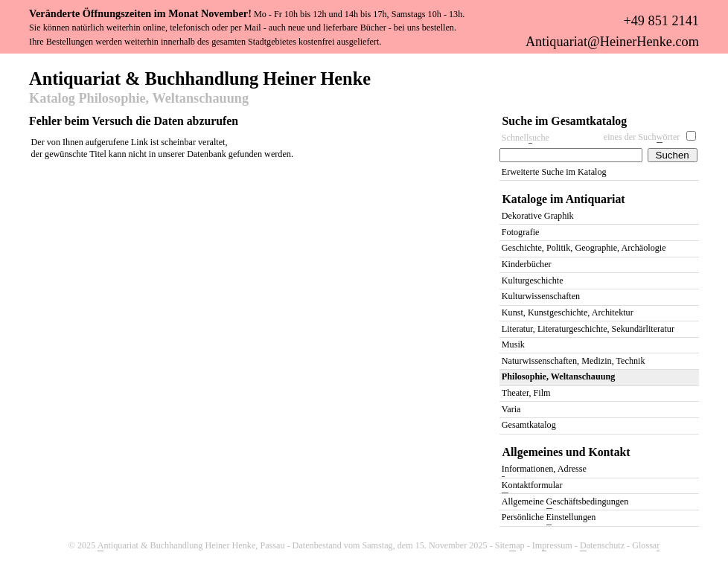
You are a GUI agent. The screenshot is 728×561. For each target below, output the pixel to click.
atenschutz (602, 546)
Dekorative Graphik (538, 216)
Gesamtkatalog (529, 425)
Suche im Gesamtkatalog (565, 121)
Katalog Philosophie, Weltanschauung (139, 99)
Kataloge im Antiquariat (564, 199)
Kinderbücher (527, 264)
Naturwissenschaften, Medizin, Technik (574, 361)
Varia (511, 409)
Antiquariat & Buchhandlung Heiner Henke (200, 77)
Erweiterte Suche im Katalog (554, 172)
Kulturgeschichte (533, 280)
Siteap (510, 546)
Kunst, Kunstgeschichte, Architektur (568, 312)
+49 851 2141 (661, 21)
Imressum (552, 546)
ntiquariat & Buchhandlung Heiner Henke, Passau (191, 546)
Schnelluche (526, 138)
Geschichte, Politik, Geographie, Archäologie (584, 248)
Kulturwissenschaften (541, 296)
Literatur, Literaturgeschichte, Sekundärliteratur (588, 329)
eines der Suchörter (642, 137)
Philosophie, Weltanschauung (558, 376)
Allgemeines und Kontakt (566, 452)
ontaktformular (532, 486)
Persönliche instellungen (549, 518)
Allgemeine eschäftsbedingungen (565, 503)
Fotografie (521, 232)
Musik (513, 344)
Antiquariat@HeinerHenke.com (612, 42)
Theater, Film (526, 393)
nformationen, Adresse (544, 470)
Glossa (646, 546)
